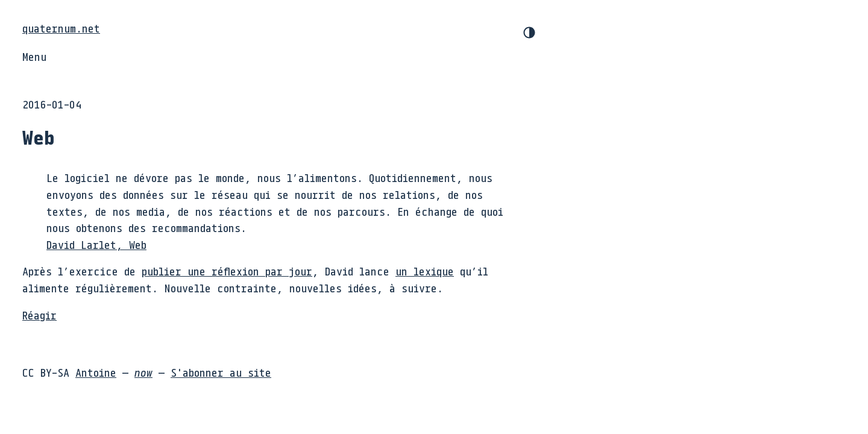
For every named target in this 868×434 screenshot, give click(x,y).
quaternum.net (61, 28)
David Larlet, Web (96, 245)
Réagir (39, 315)
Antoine (96, 373)
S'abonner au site (221, 373)
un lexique (425, 271)
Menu (34, 57)
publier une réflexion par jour (227, 271)
